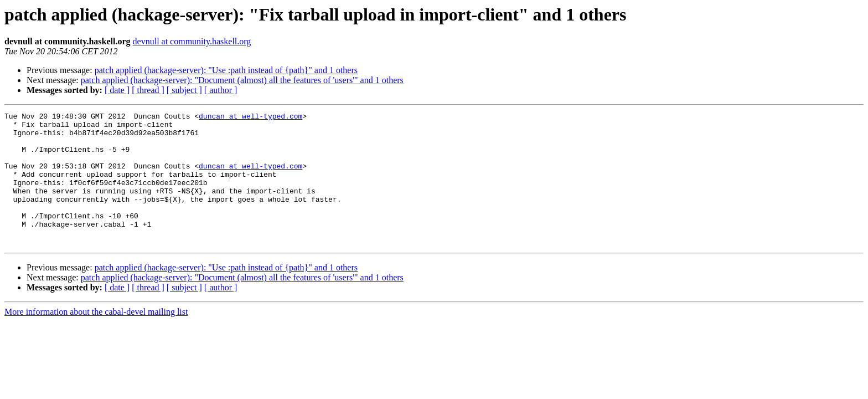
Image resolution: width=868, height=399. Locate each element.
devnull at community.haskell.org (192, 41)
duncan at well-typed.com (250, 117)
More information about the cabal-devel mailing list (96, 338)
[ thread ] (148, 90)
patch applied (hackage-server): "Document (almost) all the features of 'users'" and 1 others (242, 80)
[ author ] (221, 90)
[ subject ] (184, 90)
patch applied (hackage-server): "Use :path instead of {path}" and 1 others (226, 70)
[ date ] (117, 90)
